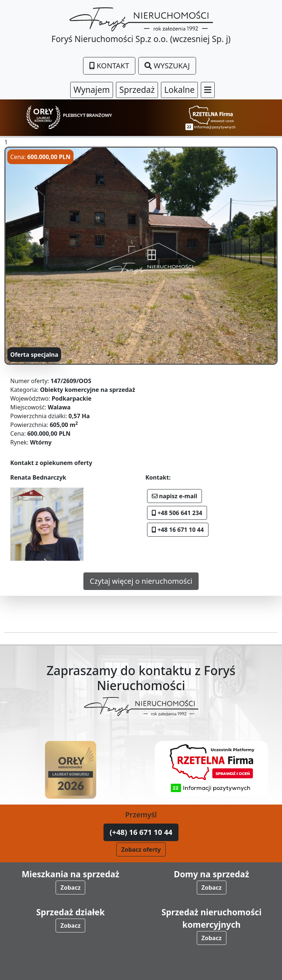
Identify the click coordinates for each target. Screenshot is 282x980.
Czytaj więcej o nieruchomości (141, 581)
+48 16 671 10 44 (178, 530)
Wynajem (92, 90)
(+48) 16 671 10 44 (141, 832)
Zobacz (70, 888)
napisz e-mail (175, 496)
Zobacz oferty (141, 850)
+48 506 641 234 (177, 513)
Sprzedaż (137, 90)
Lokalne (179, 90)
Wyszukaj (167, 66)
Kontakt (109, 66)
